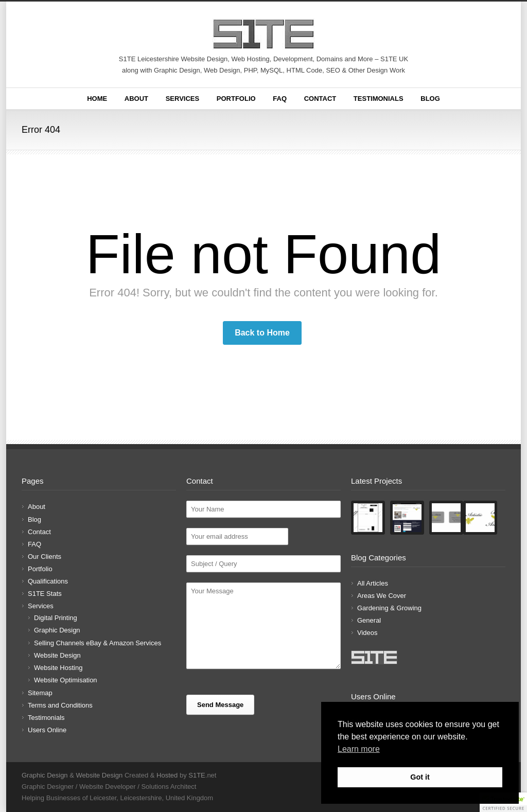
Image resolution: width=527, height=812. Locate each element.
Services (183, 99)
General (369, 620)
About (136, 99)
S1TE (197, 775)
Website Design (57, 655)
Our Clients (45, 557)
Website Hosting (58, 668)
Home (97, 99)
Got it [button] (420, 777)
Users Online (47, 730)
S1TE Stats (45, 594)
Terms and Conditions (60, 705)
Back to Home (262, 333)
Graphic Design (57, 630)
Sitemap (40, 693)
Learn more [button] (359, 749)
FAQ (280, 99)
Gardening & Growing (389, 608)
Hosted (167, 775)
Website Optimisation (66, 680)
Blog (430, 99)
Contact (320, 99)
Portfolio (236, 99)
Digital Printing (56, 618)
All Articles (373, 583)
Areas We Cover (382, 596)
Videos (367, 633)
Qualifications (48, 581)
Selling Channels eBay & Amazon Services (98, 643)
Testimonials (379, 99)
